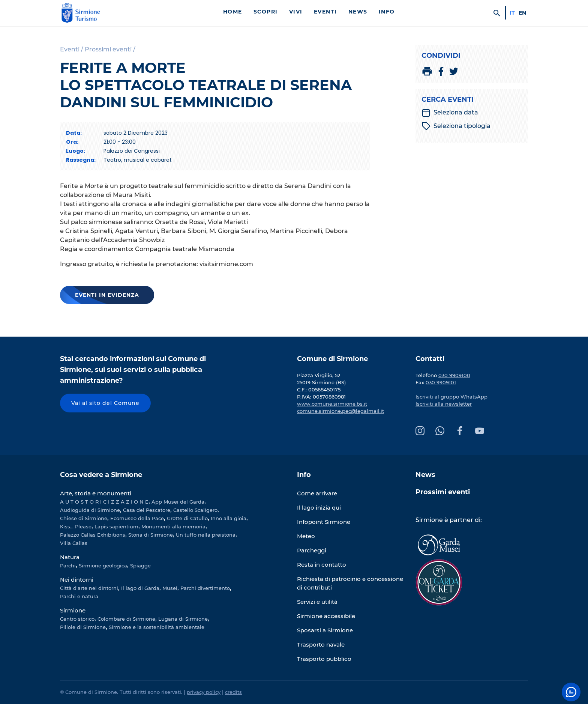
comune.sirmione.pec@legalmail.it (340, 411)
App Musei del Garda (178, 502)
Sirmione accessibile (326, 616)
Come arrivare (317, 493)
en (522, 13)
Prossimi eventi (443, 492)
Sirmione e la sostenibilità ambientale (157, 627)
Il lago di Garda (140, 588)
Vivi (296, 12)
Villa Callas (74, 543)
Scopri (266, 12)
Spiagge (140, 566)
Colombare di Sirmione (126, 619)
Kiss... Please (76, 526)
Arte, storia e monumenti (96, 493)
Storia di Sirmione (151, 535)
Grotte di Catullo (187, 518)
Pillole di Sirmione (83, 627)
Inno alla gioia (229, 518)
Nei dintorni (77, 580)
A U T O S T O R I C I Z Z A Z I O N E (104, 502)
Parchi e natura (79, 596)
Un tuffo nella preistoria (206, 535)
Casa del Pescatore (147, 510)
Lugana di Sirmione (183, 619)
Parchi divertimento (205, 588)
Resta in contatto (322, 565)
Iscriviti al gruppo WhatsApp (451, 397)
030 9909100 (454, 375)
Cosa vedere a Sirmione (101, 475)
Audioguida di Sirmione (90, 510)
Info (387, 12)
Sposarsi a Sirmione (325, 630)
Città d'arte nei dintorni (89, 588)
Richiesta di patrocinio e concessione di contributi (350, 583)
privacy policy (204, 692)
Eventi (325, 12)
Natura (70, 557)
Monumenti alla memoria (173, 526)
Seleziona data (450, 113)
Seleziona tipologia (456, 126)
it (512, 13)
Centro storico (77, 619)
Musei (170, 588)
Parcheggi (312, 550)
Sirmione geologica (103, 566)
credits (233, 692)
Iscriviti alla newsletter (444, 404)
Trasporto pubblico (324, 659)
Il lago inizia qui (319, 508)
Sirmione (73, 610)
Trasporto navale (321, 645)
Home (233, 12)
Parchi (68, 566)
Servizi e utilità (317, 602)
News (358, 12)
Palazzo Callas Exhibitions (93, 535)
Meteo (306, 536)
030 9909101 (441, 382)
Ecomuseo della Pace (137, 518)
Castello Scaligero (195, 510)
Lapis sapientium (116, 526)
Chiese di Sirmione (84, 518)
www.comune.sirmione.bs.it (332, 404)
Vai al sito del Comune (105, 403)
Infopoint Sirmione (324, 522)
